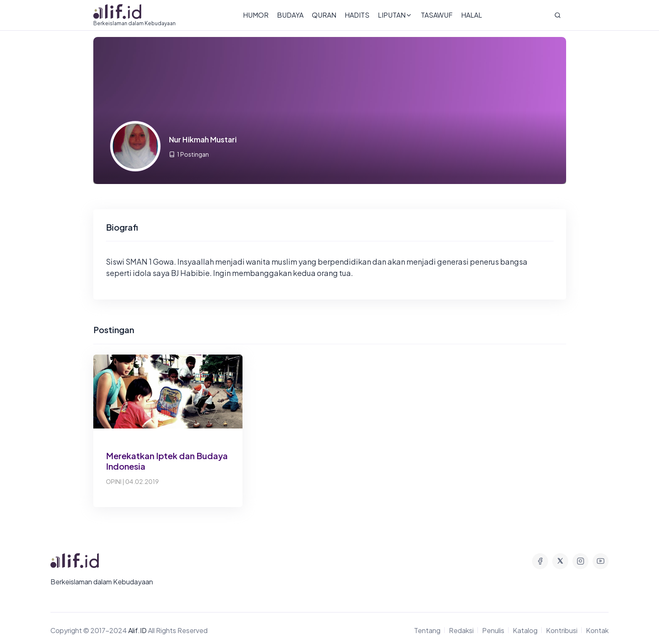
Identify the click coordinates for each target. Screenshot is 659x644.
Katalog (525, 630)
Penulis (493, 630)
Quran (324, 15)
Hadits (357, 15)
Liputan (395, 15)
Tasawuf (437, 15)
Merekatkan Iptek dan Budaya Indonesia (167, 461)
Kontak (597, 630)
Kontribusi (562, 630)
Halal (472, 15)
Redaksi (461, 630)
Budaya (290, 15)
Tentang (427, 630)
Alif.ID (137, 630)
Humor (256, 15)
